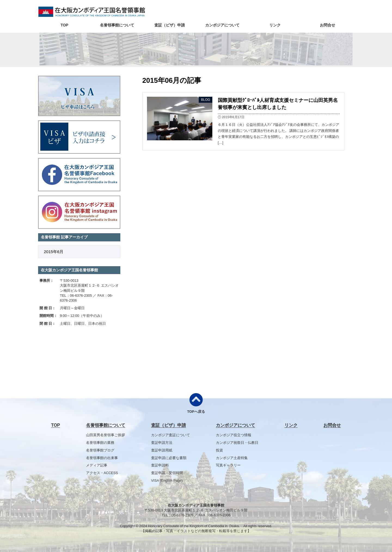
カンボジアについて (222, 25)
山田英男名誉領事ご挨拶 (105, 435)
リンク (275, 25)
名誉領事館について (117, 25)
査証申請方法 (162, 443)
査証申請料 (160, 465)
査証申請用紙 (162, 450)
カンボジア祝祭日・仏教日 (237, 443)
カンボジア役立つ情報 (234, 435)
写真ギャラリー (228, 465)
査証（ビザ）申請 (170, 25)
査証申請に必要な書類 (169, 458)
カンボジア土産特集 (232, 458)
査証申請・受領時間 (167, 473)
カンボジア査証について (171, 435)
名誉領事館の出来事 (102, 458)
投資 (219, 450)
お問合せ (327, 25)
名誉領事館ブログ (100, 450)
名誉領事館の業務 (100, 443)
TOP (64, 25)
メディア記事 (97, 465)
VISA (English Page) (167, 480)
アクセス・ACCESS (102, 473)
